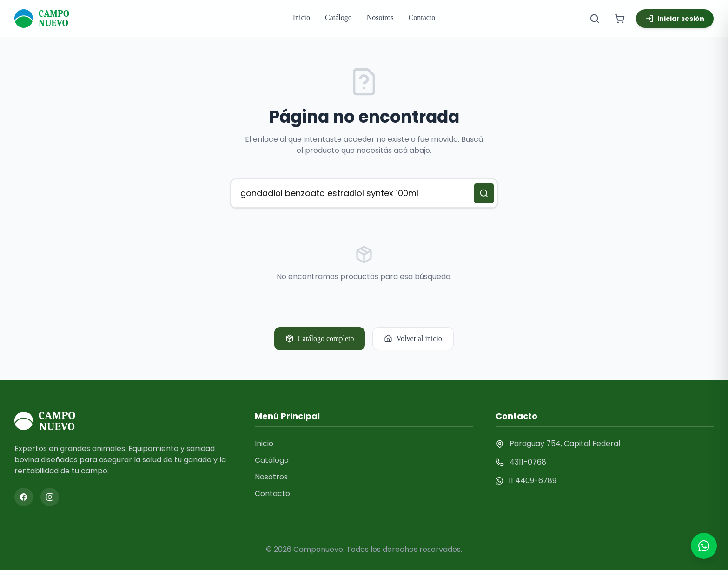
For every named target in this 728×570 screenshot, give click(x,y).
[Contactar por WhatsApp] (704, 546)
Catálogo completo (320, 339)
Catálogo (338, 17)
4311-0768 (528, 462)
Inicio (301, 17)
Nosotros (380, 17)
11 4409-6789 (533, 481)
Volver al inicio (413, 339)
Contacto (422, 17)
